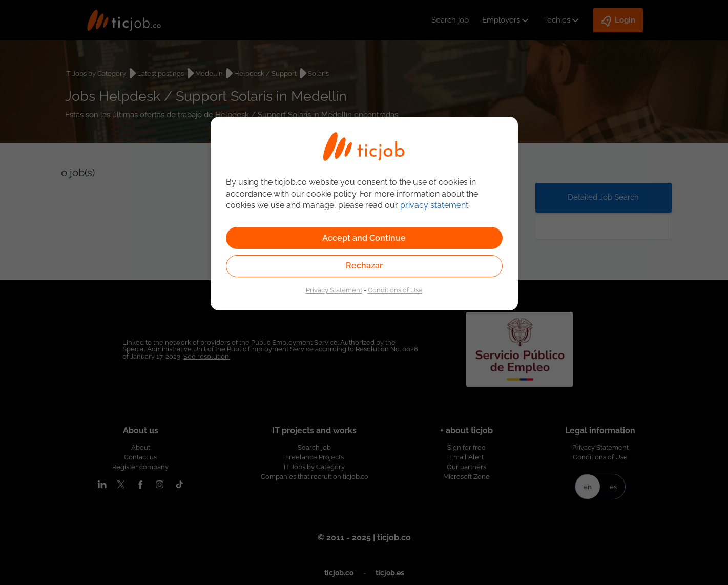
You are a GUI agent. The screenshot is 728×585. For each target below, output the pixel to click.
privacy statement (434, 205)
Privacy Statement (334, 290)
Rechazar (364, 266)
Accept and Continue (364, 238)
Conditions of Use (395, 290)
